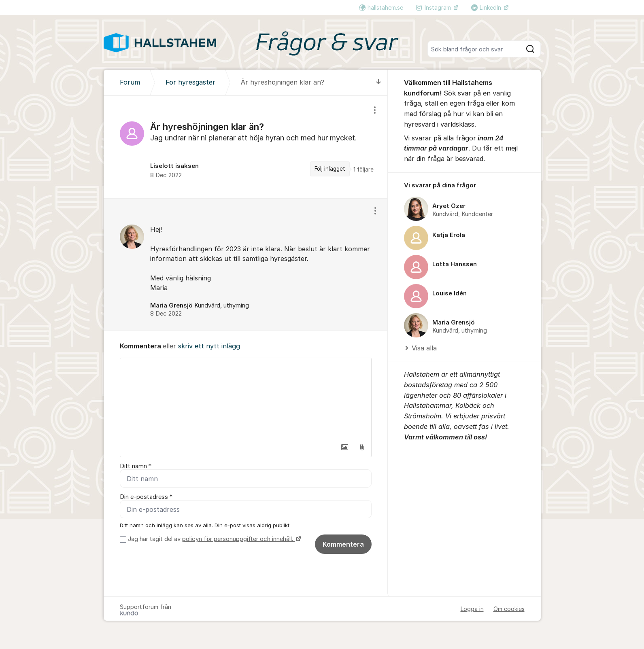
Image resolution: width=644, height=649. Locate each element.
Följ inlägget (330, 169)
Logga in (472, 609)
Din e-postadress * (146, 497)
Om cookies (509, 609)
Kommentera (343, 544)
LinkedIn (487, 7)
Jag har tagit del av (214, 539)
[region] (246, 147)
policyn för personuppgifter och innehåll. (239, 539)
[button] (345, 447)
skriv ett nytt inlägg (209, 346)
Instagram (434, 7)
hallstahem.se (381, 7)
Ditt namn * (136, 466)
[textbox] (246, 399)
